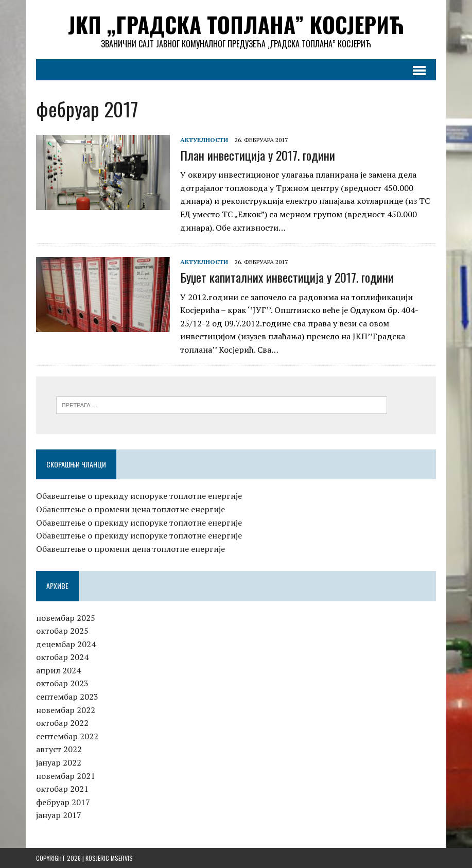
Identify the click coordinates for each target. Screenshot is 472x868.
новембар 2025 (66, 618)
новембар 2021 (66, 776)
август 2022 (59, 749)
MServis (122, 858)
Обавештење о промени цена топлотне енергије (130, 509)
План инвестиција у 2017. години (258, 155)
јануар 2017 (59, 815)
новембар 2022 (66, 710)
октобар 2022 (62, 723)
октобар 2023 (62, 683)
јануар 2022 (59, 762)
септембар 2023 (67, 697)
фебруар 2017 (63, 802)
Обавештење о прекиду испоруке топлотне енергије (139, 496)
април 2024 (58, 670)
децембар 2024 (66, 644)
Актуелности (204, 140)
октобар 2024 (62, 657)
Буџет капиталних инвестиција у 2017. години (287, 277)
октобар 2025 (62, 631)
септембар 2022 (67, 736)
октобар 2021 (62, 789)
